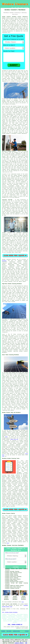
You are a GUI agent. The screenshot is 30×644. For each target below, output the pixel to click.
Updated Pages (16, 631)
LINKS (15, 7)
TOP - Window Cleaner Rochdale (10, 612)
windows (26, 163)
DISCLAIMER (26, 7)
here (6, 437)
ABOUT (18, 7)
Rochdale (4, 261)
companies (5, 128)
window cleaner (6, 100)
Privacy (27, 631)
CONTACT (22, 7)
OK (26, 643)
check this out (14, 439)
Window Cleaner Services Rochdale (13, 545)
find (6, 516)
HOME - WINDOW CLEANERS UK (15, 625)
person (22, 122)
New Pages (9, 631)
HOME (12, 7)
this (3, 456)
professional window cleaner (10, 196)
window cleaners (6, 134)
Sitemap (3, 631)
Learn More (19, 643)
